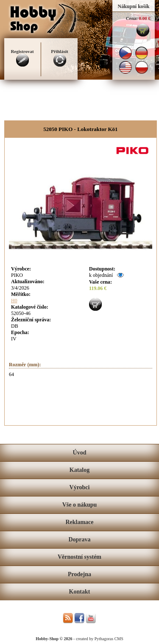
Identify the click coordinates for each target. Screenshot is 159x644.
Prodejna (79, 574)
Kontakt (80, 592)
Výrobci (80, 487)
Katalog (79, 470)
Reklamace (79, 522)
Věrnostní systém (79, 557)
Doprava (79, 539)
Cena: (132, 18)
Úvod (80, 453)
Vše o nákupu (80, 505)
